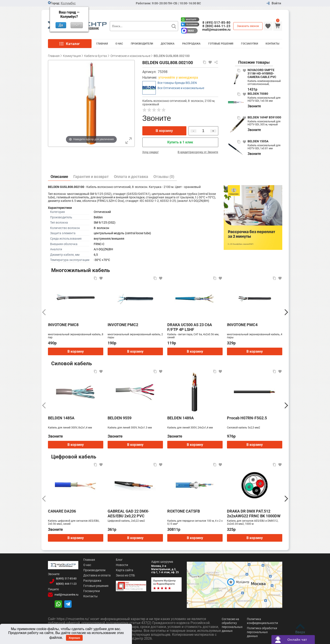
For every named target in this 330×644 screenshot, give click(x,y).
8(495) (66, 578)
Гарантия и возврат (91, 177)
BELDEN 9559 (120, 418)
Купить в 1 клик (180, 142)
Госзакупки (250, 44)
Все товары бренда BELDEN (177, 83)
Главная (102, 44)
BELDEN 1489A (181, 418)
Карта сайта (124, 570)
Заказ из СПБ (125, 575)
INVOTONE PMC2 (123, 325)
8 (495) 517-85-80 (216, 23)
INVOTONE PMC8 (63, 325)
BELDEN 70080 (258, 94)
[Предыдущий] (44, 312)
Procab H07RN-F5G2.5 (247, 418)
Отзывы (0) (164, 177)
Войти (276, 3)
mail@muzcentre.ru (216, 30)
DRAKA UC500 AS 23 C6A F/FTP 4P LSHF (190, 327)
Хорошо (74, 638)
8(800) (66, 584)
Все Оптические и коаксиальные (181, 88)
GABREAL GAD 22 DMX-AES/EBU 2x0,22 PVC (128, 514)
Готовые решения (221, 44)
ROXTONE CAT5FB (184, 511)
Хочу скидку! (150, 152)
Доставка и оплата (96, 575)
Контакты (272, 44)
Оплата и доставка (131, 177)
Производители (142, 44)
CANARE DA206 (62, 511)
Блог (119, 560)
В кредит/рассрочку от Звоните (198, 152)
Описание (59, 177)
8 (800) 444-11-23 (216, 26)
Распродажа (191, 44)
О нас (87, 565)
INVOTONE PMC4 (242, 325)
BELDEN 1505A (258, 141)
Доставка (168, 44)
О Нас (119, 44)
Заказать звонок (248, 26)
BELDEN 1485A (61, 418)
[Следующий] (286, 312)
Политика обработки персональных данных (262, 632)
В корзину (164, 131)
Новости (121, 565)
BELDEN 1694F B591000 (264, 117)
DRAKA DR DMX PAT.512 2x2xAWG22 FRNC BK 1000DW (254, 514)
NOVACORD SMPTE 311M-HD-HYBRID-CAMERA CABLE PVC (262, 73)
